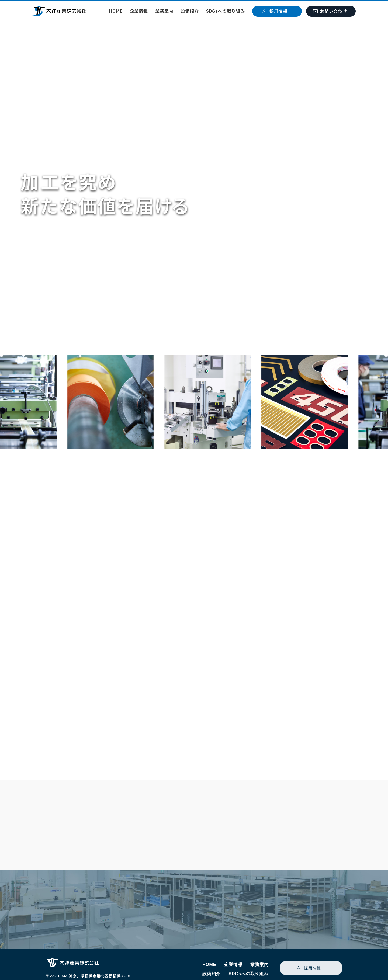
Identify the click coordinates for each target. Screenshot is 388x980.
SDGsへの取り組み (226, 11)
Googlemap (90, 958)
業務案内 (164, 11)
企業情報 (139, 11)
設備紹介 (190, 11)
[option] (129, 403)
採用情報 (312, 943)
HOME (116, 11)
